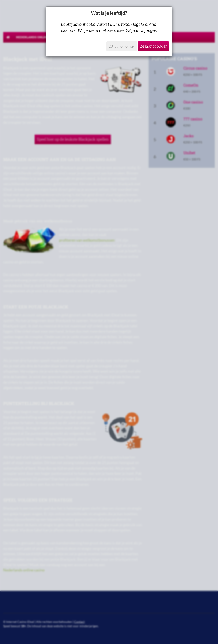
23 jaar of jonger (122, 46)
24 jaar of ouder (153, 46)
